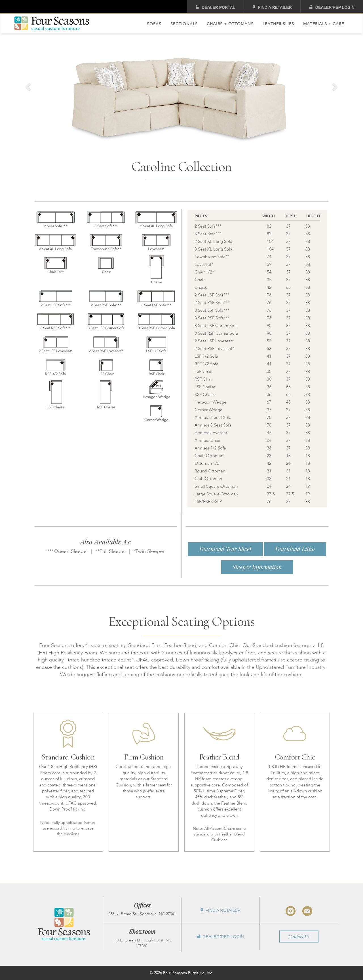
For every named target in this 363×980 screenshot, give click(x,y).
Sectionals (184, 24)
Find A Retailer (272, 7)
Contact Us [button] (299, 936)
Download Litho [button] (295, 549)
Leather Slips (278, 24)
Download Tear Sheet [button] (225, 549)
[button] (27, 85)
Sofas (154, 24)
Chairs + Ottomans (230, 24)
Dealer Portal (215, 7)
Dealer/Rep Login (332, 7)
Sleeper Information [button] (257, 567)
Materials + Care (324, 24)
